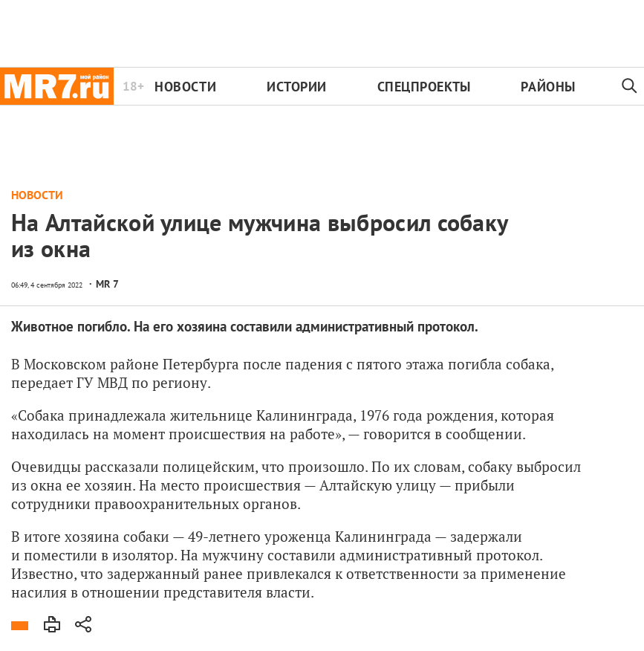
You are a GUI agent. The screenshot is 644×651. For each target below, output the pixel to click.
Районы (548, 87)
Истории (297, 87)
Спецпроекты (424, 87)
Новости (185, 87)
